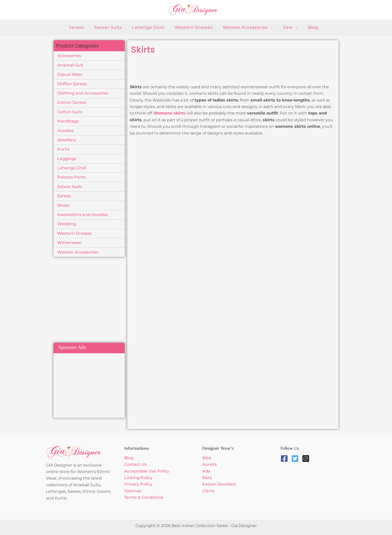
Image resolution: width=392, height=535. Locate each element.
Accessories (69, 56)
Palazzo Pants (71, 177)
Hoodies (65, 131)
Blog (129, 458)
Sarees (64, 196)
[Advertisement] (95, 294)
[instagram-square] (307, 458)
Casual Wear (70, 74)
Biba (207, 458)
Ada (206, 471)
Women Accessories (78, 252)
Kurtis (63, 149)
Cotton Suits (70, 112)
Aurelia (209, 464)
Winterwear (69, 243)
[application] (269, 27)
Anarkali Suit (70, 65)
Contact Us (135, 464)
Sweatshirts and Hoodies (82, 215)
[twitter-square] (296, 458)
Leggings (67, 159)
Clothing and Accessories (83, 93)
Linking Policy (138, 478)
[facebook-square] (285, 458)
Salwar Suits (70, 187)
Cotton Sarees (72, 102)
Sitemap (133, 491)
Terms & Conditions (144, 497)
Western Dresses (74, 233)
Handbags (68, 121)
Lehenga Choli (72, 168)
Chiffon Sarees (72, 84)
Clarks (208, 491)
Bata (207, 478)
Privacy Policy (138, 484)
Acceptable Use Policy (147, 471)
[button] (246, 27)
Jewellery (67, 140)
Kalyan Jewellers (219, 484)
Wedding (67, 224)
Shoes (63, 205)
